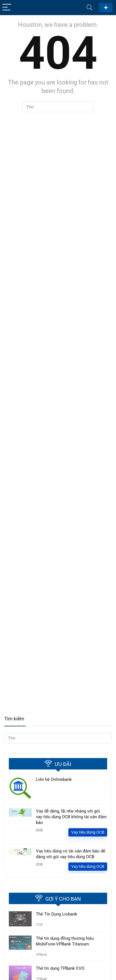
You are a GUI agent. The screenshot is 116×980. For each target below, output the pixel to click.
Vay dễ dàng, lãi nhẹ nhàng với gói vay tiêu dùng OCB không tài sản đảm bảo (71, 817)
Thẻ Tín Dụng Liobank (57, 914)
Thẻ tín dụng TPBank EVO (60, 968)
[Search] (89, 8)
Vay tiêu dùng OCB (88, 832)
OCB (39, 830)
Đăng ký (106, 8)
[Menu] (7, 8)
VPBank (41, 955)
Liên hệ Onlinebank (54, 779)
